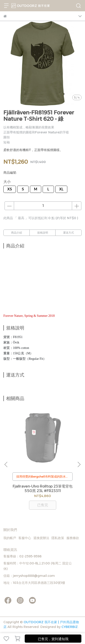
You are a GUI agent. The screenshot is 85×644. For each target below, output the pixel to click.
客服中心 (25, 538)
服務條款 (73, 538)
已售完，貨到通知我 (53, 639)
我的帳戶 (10, 538)
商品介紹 (17, 233)
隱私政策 (58, 538)
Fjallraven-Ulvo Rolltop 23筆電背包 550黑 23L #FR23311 (43, 489)
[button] (79, 464)
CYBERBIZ (70, 627)
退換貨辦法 (41, 538)
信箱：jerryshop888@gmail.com (29, 576)
